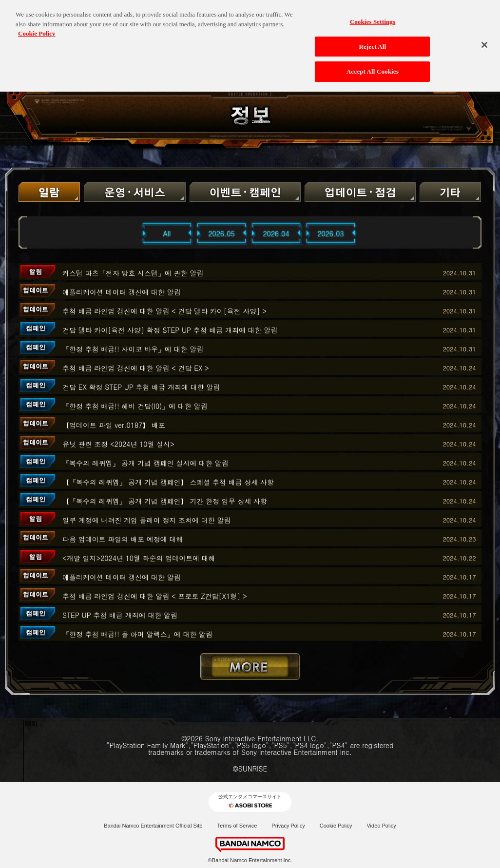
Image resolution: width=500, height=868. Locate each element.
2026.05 (221, 233)
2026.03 (330, 233)
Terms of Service (237, 826)
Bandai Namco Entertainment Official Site (153, 826)
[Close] (484, 39)
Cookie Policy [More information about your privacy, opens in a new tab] (37, 27)
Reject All (372, 40)
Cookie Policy (336, 826)
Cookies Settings (373, 15)
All (167, 233)
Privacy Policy (288, 826)
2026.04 (276, 233)
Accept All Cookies (373, 65)
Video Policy (381, 826)
